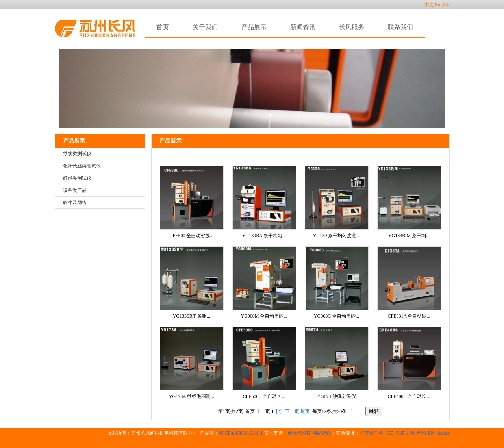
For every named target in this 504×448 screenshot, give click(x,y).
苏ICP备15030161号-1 (241, 433)
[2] (279, 411)
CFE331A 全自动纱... (409, 316)
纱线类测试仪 (77, 154)
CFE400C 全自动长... (409, 396)
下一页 (292, 411)
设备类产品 (75, 190)
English (442, 5)
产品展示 (74, 141)
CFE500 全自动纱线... (191, 236)
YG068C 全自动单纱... (336, 316)
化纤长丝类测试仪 (82, 166)
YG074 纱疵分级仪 (336, 396)
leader (444, 433)
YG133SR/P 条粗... (192, 316)
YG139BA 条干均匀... (264, 236)
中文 (429, 5)
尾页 (305, 411)
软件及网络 (75, 203)
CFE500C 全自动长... (264, 396)
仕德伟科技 (299, 433)
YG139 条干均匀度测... (336, 236)
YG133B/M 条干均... (409, 236)
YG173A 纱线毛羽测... (192, 396)
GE (390, 433)
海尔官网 (405, 433)
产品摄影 (426, 433)
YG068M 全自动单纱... (264, 316)
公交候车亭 (372, 433)
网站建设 (322, 433)
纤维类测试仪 (77, 178)
